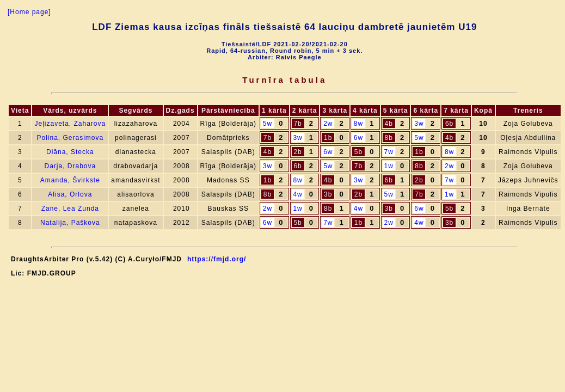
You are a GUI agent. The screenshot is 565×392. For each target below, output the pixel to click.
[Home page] (29, 12)
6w (358, 138)
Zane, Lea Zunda (70, 209)
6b (449, 124)
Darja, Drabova (70, 166)
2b (297, 152)
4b (389, 124)
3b (328, 194)
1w (389, 166)
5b (358, 152)
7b (297, 124)
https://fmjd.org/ (217, 259)
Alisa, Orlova (70, 194)
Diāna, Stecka (70, 152)
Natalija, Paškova (70, 223)
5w (268, 124)
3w (419, 124)
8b (389, 138)
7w (389, 152)
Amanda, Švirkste (70, 180)
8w (358, 124)
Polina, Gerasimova (70, 138)
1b (328, 138)
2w (328, 124)
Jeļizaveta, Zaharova (70, 124)
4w (297, 194)
